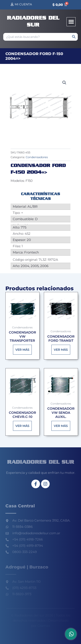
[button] (71, 22)
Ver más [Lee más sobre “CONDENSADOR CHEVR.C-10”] (22, 426)
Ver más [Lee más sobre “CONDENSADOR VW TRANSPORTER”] (22, 350)
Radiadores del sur (41, 462)
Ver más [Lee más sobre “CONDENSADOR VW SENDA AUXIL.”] (61, 426)
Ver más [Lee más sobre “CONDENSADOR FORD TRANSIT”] (61, 350)
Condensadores (37, 157)
